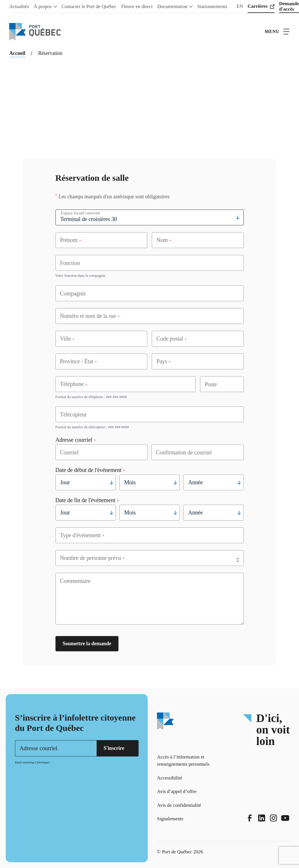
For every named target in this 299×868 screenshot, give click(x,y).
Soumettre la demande (87, 644)
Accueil (17, 53)
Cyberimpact (42, 762)
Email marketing (25, 762)
